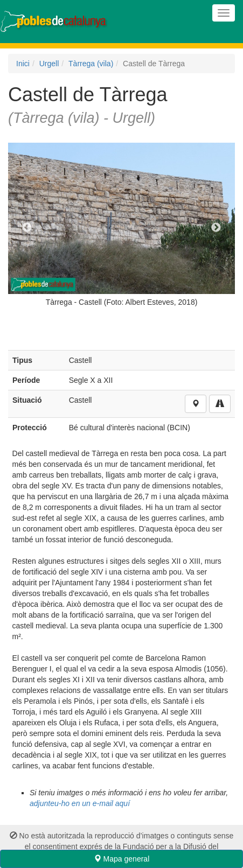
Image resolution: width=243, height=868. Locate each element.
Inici (23, 64)
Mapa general (122, 859)
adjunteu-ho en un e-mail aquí (80, 803)
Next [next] (216, 228)
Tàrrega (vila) (91, 64)
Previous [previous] (27, 228)
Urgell (49, 64)
